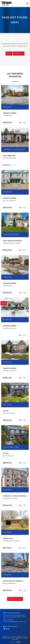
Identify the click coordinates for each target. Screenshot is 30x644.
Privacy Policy (12, 639)
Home (9, 54)
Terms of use (19, 639)
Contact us (19, 54)
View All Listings (15, 599)
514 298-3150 (9, 620)
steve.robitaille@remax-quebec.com (16, 622)
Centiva (18, 642)
